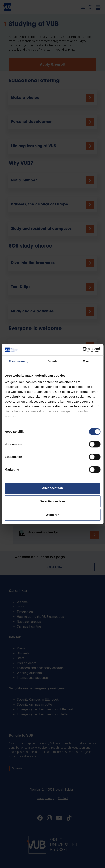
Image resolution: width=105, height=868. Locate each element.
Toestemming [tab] (19, 361)
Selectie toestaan (52, 501)
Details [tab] (53, 361)
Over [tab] (86, 361)
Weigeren (52, 515)
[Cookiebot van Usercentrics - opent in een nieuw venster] (83, 350)
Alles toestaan (53, 488)
